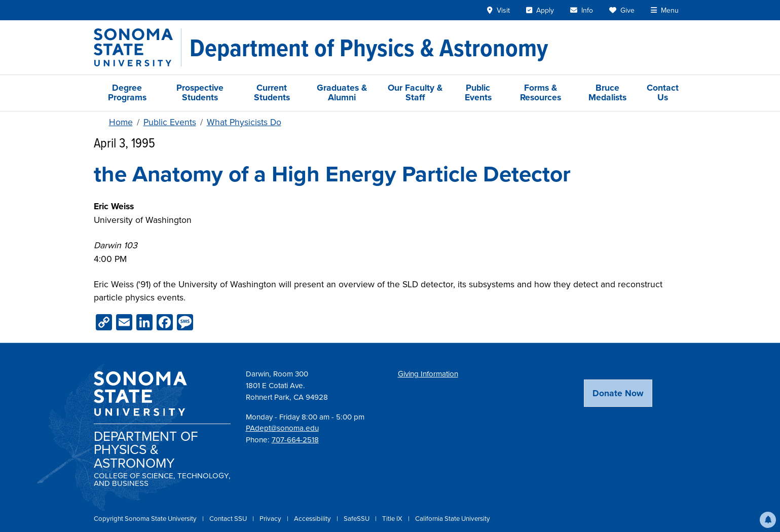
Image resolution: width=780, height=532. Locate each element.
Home (121, 122)
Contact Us (663, 92)
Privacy (271, 519)
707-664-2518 (295, 440)
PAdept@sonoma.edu (282, 428)
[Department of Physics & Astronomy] (369, 48)
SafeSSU (357, 519)
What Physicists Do (244, 122)
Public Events (478, 92)
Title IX (393, 519)
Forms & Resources (541, 92)
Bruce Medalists (607, 92)
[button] (768, 520)
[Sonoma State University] (138, 47)
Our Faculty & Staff (415, 92)
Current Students (272, 92)
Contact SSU (229, 519)
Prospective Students (200, 92)
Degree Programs (127, 92)
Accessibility (313, 519)
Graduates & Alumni (342, 92)
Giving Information (428, 374)
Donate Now (618, 393)
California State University (453, 519)
